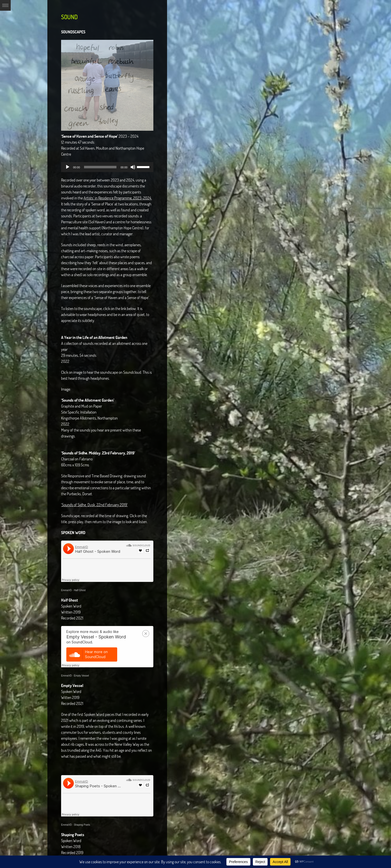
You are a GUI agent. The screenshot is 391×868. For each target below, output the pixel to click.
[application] (107, 167)
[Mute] (133, 167)
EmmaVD (66, 590)
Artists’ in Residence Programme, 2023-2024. (118, 198)
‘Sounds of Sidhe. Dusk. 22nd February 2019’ (94, 505)
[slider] (100, 167)
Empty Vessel (81, 676)
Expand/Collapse (5, 5)
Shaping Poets (82, 825)
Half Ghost (80, 590)
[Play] (68, 167)
